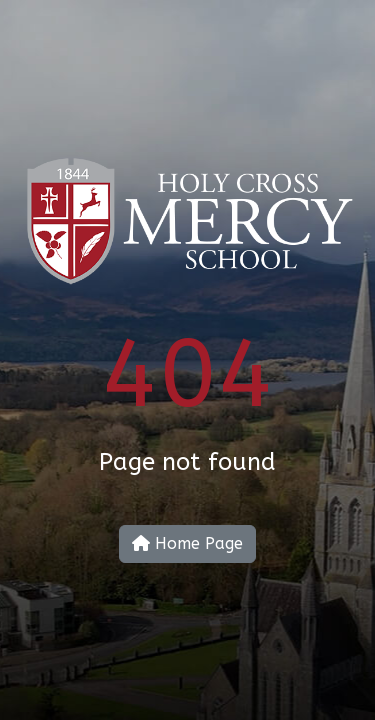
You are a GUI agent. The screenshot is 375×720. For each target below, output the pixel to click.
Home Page (187, 543)
